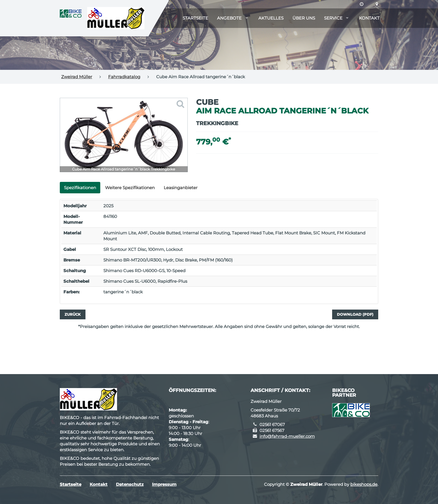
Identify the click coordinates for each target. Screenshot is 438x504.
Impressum (164, 484)
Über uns (304, 18)
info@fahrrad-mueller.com (287, 436)
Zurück (73, 314)
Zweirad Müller (77, 77)
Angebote (229, 18)
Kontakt (369, 18)
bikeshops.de (364, 484)
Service (333, 18)
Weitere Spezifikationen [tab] (130, 188)
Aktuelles (271, 18)
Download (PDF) (355, 314)
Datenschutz (130, 484)
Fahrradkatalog (124, 77)
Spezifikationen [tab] (80, 188)
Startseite (195, 18)
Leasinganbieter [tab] (181, 188)
